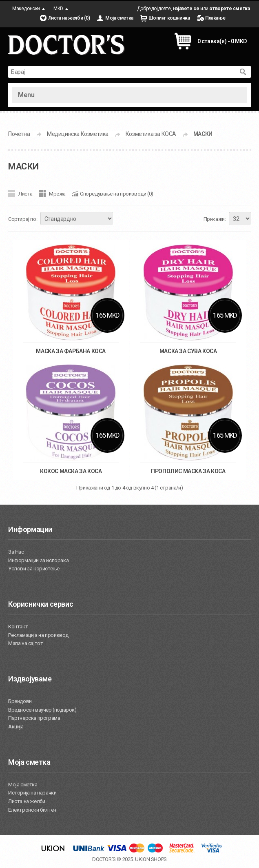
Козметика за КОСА (151, 134)
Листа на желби (27, 801)
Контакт (18, 627)
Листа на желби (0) (69, 18)
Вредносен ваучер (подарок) (42, 710)
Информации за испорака (38, 560)
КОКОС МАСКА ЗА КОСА (71, 471)
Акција (16, 727)
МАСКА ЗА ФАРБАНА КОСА (71, 351)
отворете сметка (229, 9)
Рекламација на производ (38, 635)
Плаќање (215, 18)
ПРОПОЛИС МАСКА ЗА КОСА (188, 471)
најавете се (186, 9)
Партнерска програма (34, 718)
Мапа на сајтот (25, 643)
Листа (25, 194)
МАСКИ (203, 134)
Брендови (20, 701)
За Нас (16, 552)
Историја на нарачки (32, 793)
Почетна (19, 134)
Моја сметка (119, 18)
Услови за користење (34, 569)
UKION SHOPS (151, 859)
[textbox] (121, 72)
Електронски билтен (32, 810)
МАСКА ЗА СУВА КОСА (188, 351)
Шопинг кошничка (169, 18)
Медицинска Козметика (78, 134)
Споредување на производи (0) (117, 194)
